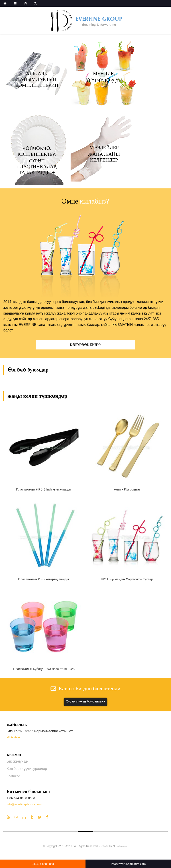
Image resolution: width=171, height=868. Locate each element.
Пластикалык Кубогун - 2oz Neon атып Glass (44, 669)
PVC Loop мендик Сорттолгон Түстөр (127, 579)
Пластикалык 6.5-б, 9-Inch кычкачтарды (44, 489)
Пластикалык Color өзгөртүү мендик (44, 579)
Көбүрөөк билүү (85, 345)
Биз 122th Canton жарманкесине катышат (40, 731)
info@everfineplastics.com (24, 804)
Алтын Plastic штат (127, 489)
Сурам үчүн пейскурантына (85, 701)
